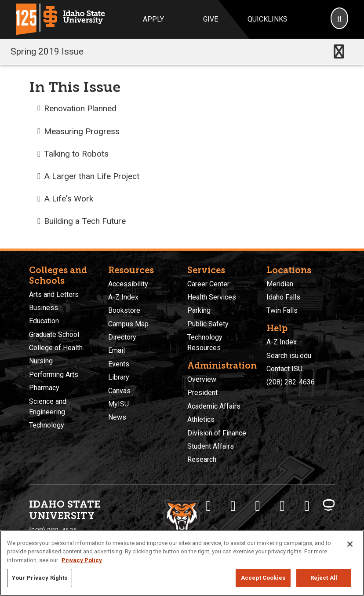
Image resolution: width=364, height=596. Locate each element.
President (202, 393)
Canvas (119, 391)
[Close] (350, 544)
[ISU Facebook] (208, 506)
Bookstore (124, 310)
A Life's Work (69, 199)
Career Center (208, 284)
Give (211, 19)
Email (116, 350)
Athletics (201, 419)
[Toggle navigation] (339, 52)
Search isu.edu (289, 356)
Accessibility (128, 284)
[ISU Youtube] (282, 506)
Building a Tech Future (85, 221)
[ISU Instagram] (258, 506)
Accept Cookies (263, 578)
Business (44, 308)
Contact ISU (284, 369)
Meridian (280, 284)
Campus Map (128, 324)
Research (202, 459)
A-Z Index (123, 297)
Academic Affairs (214, 406)
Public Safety (208, 324)
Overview (202, 379)
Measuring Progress (82, 131)
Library (119, 377)
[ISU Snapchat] (307, 506)
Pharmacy (44, 388)
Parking (199, 310)
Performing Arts (54, 375)
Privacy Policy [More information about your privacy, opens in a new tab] (82, 560)
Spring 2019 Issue (47, 51)
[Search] (339, 19)
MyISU (118, 404)
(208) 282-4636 (291, 382)
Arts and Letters (54, 294)
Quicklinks (268, 19)
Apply (153, 19)
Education (44, 321)
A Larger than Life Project (92, 176)
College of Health (56, 348)
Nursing (41, 361)
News (117, 417)
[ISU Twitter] (233, 506)
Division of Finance (217, 433)
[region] (182, 563)
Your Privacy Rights (40, 578)
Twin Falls (282, 310)
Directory (122, 337)
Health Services (212, 297)
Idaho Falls (283, 297)
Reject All (324, 578)
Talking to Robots (76, 154)
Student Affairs (211, 446)
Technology (47, 425)
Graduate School (54, 335)
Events (119, 364)
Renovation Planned (80, 108)
